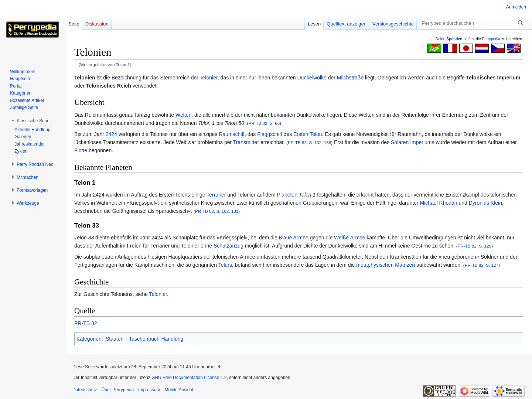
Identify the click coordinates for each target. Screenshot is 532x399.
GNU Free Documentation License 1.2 (189, 378)
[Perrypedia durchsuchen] (473, 23)
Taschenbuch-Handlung (156, 339)
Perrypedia (491, 39)
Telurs (225, 265)
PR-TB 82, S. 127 (482, 265)
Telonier (209, 78)
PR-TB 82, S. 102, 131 (217, 211)
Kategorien (89, 339)
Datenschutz (85, 390)
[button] (33, 121)
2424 (111, 134)
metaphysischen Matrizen (386, 265)
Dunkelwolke (312, 78)
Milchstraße (350, 78)
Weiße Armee (350, 238)
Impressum (149, 390)
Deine (449, 39)
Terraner (216, 195)
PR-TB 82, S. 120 (475, 246)
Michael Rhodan (438, 203)
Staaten (115, 339)
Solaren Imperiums (413, 142)
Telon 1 (123, 64)
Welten (183, 115)
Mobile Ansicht (179, 390)
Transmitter (246, 142)
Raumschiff (232, 134)
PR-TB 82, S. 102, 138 (309, 142)
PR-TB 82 (86, 323)
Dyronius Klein (485, 203)
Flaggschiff (270, 134)
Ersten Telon (308, 134)
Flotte (81, 150)
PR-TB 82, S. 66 (264, 123)
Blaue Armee (294, 238)
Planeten (287, 195)
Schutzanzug (229, 246)
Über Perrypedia (118, 390)
